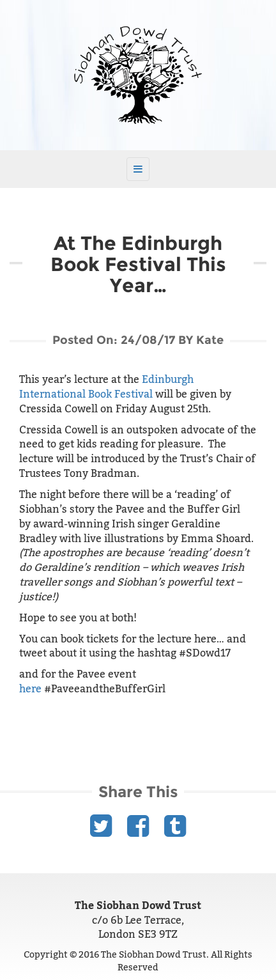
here (30, 689)
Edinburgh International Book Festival (106, 387)
